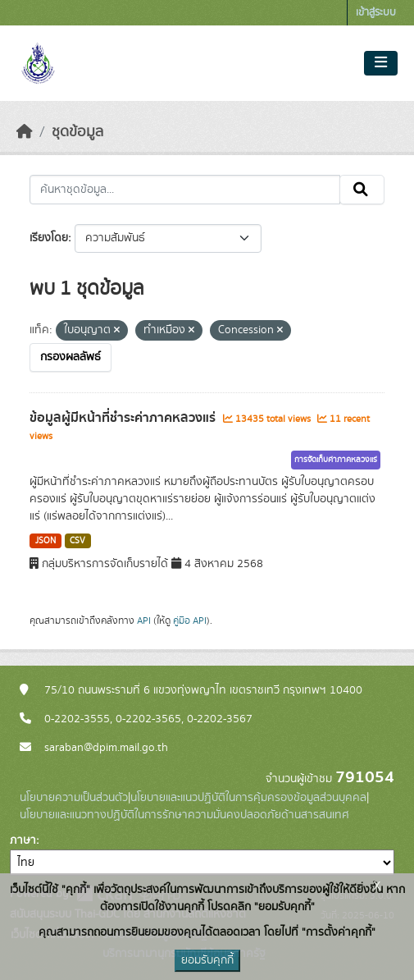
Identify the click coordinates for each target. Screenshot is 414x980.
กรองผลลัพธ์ (71, 357)
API (144, 621)
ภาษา (23, 840)
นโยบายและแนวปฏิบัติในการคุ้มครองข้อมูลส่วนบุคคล (248, 798)
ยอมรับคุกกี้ (207, 960)
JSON (45, 541)
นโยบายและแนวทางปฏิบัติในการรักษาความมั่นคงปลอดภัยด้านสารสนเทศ (184, 815)
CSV (77, 541)
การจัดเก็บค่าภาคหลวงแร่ (336, 460)
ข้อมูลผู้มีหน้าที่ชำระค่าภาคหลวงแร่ (124, 418)
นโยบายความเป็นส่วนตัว (74, 798)
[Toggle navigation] (381, 63)
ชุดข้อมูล (77, 132)
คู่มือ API (190, 621)
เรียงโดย (49, 238)
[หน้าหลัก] (25, 132)
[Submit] (362, 190)
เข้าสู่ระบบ (376, 13)
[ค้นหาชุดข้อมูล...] (185, 190)
